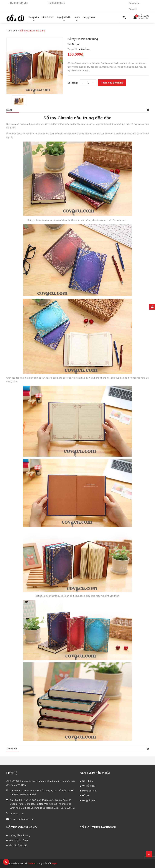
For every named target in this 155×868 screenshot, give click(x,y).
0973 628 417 (58, 3)
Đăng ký (133, 9)
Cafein (31, 863)
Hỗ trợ (86, 795)
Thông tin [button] (12, 749)
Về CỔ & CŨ (89, 786)
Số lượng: (73, 83)
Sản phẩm (87, 781)
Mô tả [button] (9, 110)
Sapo (54, 863)
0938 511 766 (21, 3)
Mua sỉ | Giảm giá (18, 845)
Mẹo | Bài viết (89, 791)
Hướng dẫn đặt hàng (20, 835)
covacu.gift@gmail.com (22, 819)
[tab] (77, 110)
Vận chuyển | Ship (18, 840)
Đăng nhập (134, 3)
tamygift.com (89, 800)
